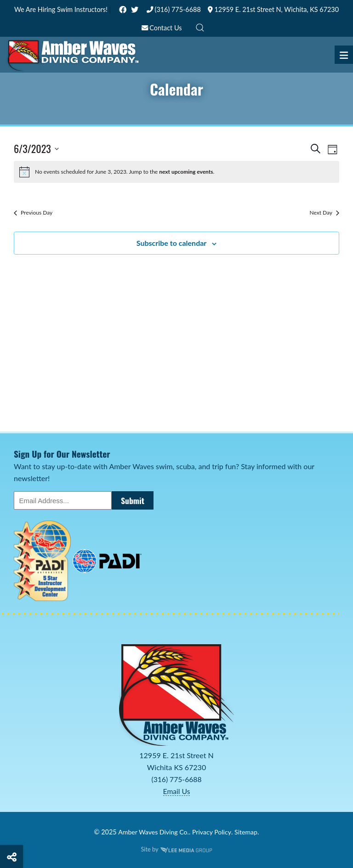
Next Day (324, 213)
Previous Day (33, 213)
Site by (176, 849)
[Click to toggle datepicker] (36, 149)
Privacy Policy (212, 831)
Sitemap (247, 831)
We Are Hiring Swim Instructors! (62, 9)
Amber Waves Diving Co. (153, 831)
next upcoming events (186, 172)
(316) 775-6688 (174, 9)
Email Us (176, 791)
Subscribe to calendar (172, 243)
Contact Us (162, 28)
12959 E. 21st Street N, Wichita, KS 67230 (273, 9)
